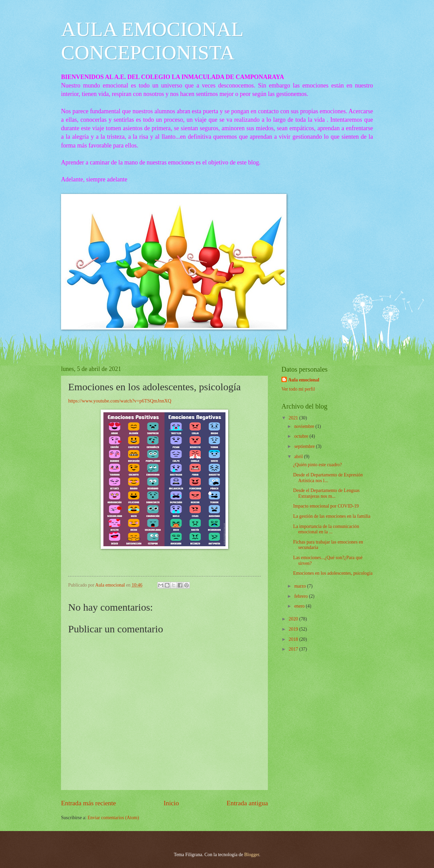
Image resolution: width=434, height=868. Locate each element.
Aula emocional (304, 380)
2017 (294, 649)
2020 (294, 619)
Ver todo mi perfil (298, 389)
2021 (294, 418)
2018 (294, 639)
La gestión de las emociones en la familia (332, 516)
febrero (302, 596)
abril (299, 457)
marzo (301, 586)
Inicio (171, 803)
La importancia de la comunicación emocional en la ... (326, 529)
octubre (302, 436)
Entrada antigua (247, 803)
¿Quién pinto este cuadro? (317, 465)
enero (300, 606)
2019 (294, 629)
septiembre (305, 446)
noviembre (305, 426)
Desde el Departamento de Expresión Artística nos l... (328, 478)
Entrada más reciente (88, 803)
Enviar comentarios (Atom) (113, 818)
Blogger (252, 855)
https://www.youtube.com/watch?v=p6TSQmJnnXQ (120, 401)
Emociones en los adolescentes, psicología (333, 573)
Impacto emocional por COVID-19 (326, 506)
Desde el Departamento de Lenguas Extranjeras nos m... (326, 493)
